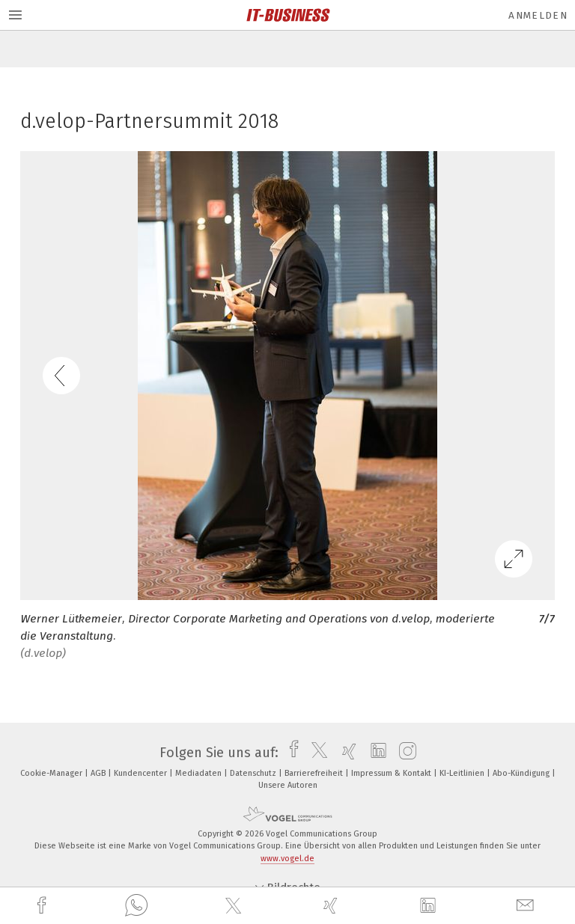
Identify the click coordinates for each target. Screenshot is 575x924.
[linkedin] (430, 906)
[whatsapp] (136, 906)
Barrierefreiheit (315, 773)
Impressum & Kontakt (392, 773)
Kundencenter (142, 773)
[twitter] (235, 906)
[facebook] (43, 906)
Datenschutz (254, 773)
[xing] (332, 906)
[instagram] (404, 753)
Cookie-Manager (52, 773)
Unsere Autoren (288, 785)
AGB (99, 773)
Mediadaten (200, 773)
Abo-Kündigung (522, 773)
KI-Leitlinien (463, 773)
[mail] (527, 906)
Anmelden (538, 15)
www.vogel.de (287, 859)
